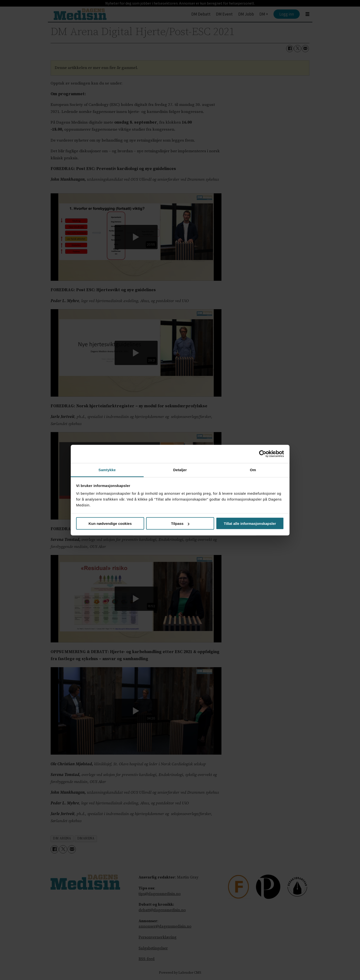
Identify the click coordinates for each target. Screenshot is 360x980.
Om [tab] (253, 470)
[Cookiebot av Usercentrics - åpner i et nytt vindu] (263, 454)
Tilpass (180, 524)
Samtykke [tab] (107, 470)
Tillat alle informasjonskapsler (250, 524)
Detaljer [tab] (180, 470)
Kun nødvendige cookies (110, 524)
